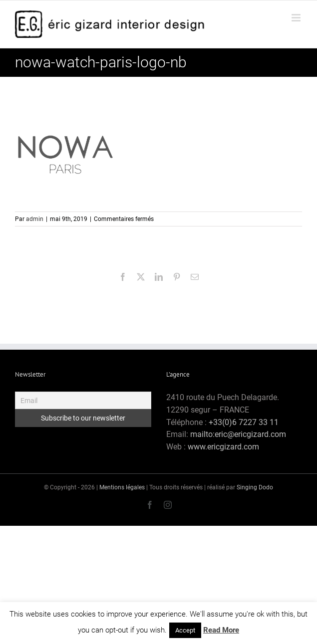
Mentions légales (122, 487)
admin (35, 219)
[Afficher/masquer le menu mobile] (297, 18)
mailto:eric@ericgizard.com (238, 434)
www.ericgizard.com (223, 447)
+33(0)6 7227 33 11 (244, 422)
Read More (221, 630)
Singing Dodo (255, 487)
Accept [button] (185, 630)
